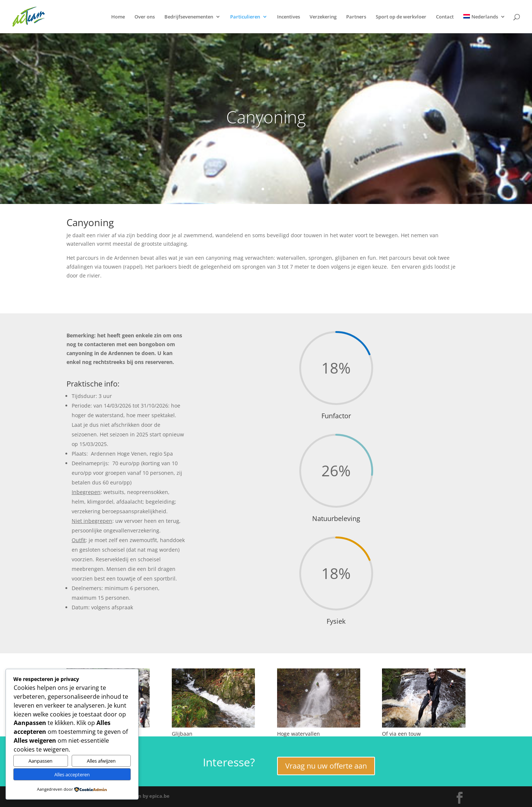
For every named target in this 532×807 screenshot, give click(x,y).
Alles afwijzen (101, 761)
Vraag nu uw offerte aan (326, 766)
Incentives (289, 17)
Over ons (145, 17)
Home (118, 17)
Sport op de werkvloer (401, 17)
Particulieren (245, 17)
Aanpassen (40, 761)
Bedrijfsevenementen (189, 17)
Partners (356, 17)
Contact (445, 17)
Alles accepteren (72, 774)
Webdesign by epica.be (142, 796)
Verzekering (323, 17)
